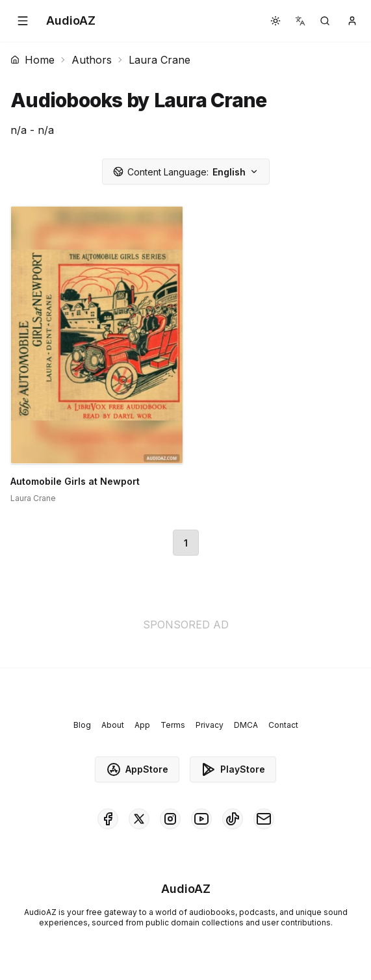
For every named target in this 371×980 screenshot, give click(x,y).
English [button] (186, 172)
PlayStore (233, 769)
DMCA (246, 725)
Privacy (210, 725)
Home (32, 60)
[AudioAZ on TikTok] (233, 819)
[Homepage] (71, 21)
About (113, 725)
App (142, 725)
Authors (92, 60)
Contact (283, 725)
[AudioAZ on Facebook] (108, 819)
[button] (23, 21)
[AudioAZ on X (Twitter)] (139, 819)
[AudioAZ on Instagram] (170, 819)
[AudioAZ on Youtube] (201, 819)
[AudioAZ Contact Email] (264, 819)
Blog (82, 725)
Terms (173, 725)
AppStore (137, 769)
